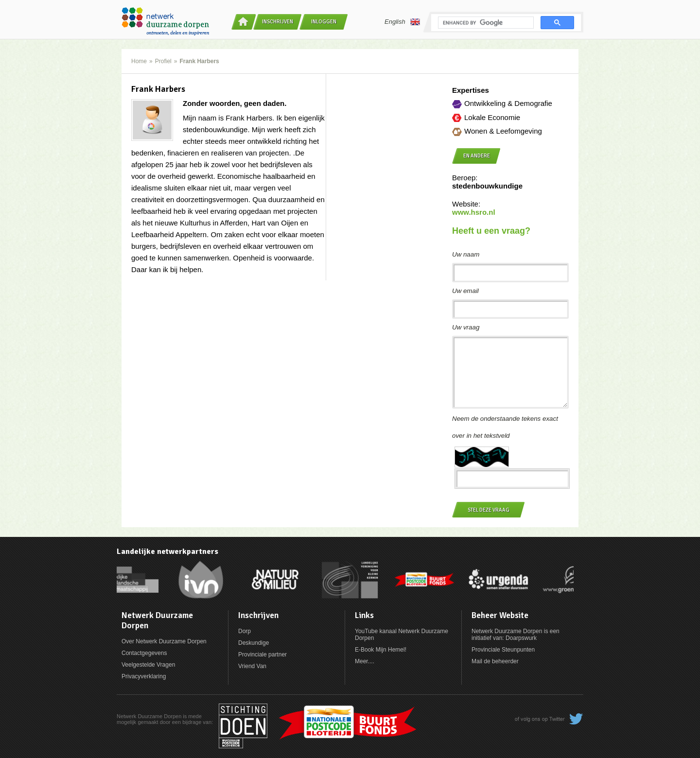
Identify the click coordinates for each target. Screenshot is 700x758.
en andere (477, 156)
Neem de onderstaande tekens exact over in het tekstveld (505, 427)
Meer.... (365, 661)
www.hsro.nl (474, 212)
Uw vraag (466, 327)
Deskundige (254, 643)
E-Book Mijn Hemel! (381, 650)
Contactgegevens (144, 653)
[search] (485, 23)
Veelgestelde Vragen (148, 665)
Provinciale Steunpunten (503, 650)
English (402, 22)
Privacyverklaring (144, 676)
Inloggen (324, 22)
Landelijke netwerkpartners (167, 551)
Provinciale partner (262, 655)
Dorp (245, 631)
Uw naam (466, 254)
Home (139, 61)
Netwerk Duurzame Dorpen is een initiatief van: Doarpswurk (516, 635)
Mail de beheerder (495, 661)
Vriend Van (252, 666)
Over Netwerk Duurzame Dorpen (164, 641)
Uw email (465, 291)
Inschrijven (278, 22)
